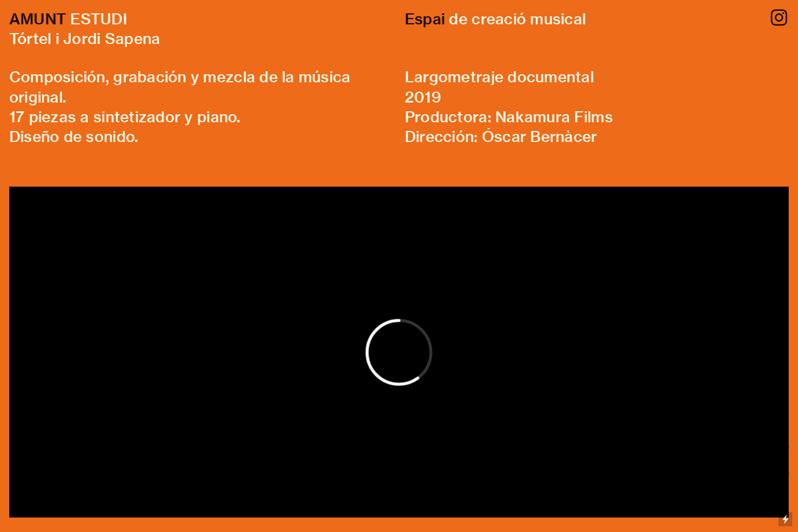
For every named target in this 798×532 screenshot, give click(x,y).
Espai (425, 19)
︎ (779, 18)
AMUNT (38, 19)
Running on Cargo (785, 469)
